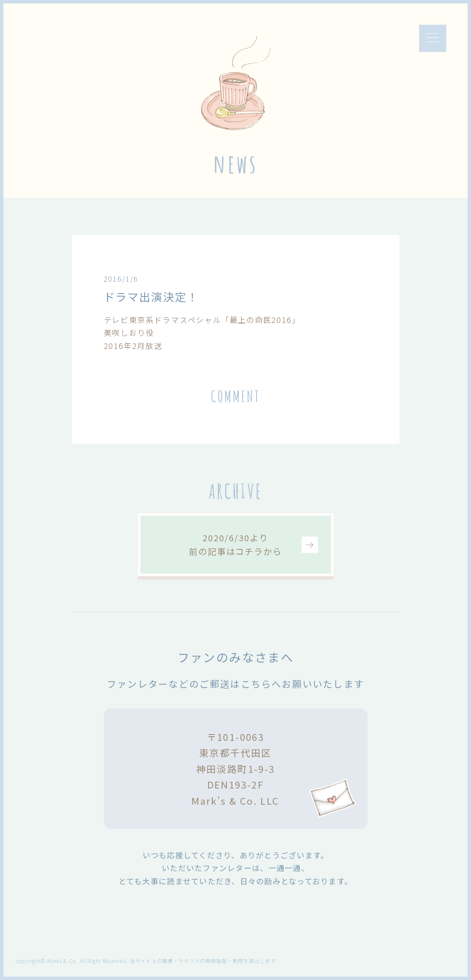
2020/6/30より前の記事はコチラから (235, 544)
